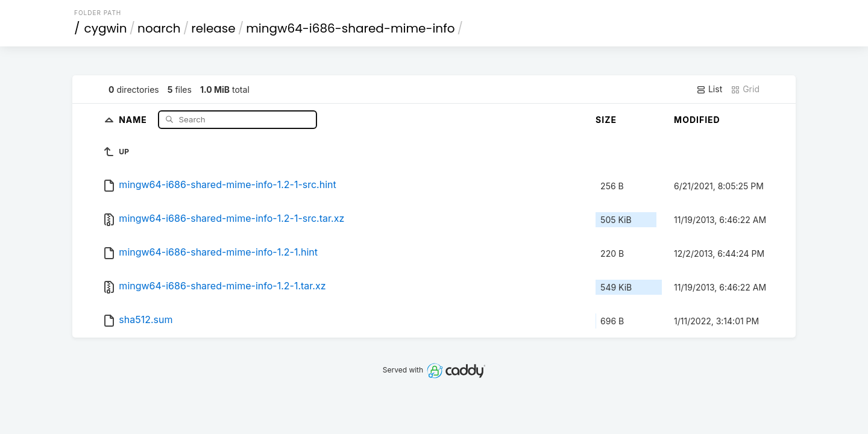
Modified (697, 120)
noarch (159, 28)
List (709, 89)
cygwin (106, 28)
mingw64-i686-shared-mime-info (350, 28)
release (213, 28)
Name (134, 119)
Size (606, 120)
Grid (745, 89)
